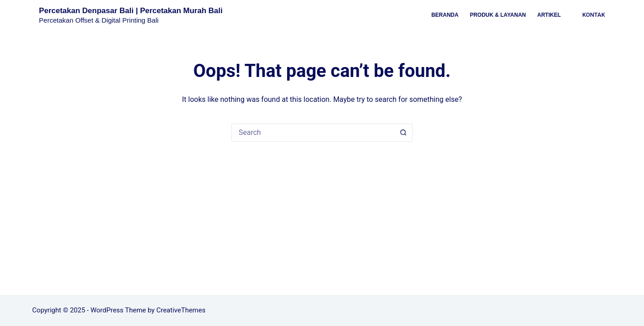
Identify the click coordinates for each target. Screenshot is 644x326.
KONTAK (594, 15)
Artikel (549, 15)
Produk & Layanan (498, 15)
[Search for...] (313, 133)
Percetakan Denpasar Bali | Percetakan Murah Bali (131, 11)
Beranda (445, 15)
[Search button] (404, 133)
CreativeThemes (181, 310)
